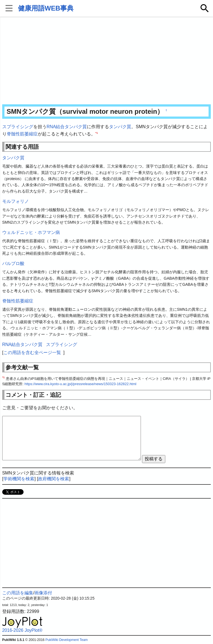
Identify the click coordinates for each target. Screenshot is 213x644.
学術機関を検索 (19, 479)
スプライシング (18, 127)
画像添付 (43, 593)
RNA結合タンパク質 (67, 127)
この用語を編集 (18, 593)
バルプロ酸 (13, 263)
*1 (97, 132)
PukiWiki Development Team (67, 640)
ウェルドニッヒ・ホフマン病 (31, 232)
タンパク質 (120, 127)
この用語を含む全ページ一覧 (32, 353)
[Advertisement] (107, 61)
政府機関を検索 (54, 479)
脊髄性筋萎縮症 (22, 134)
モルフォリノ (16, 201)
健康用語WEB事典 (46, 8)
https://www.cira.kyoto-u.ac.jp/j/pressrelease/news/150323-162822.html (80, 384)
